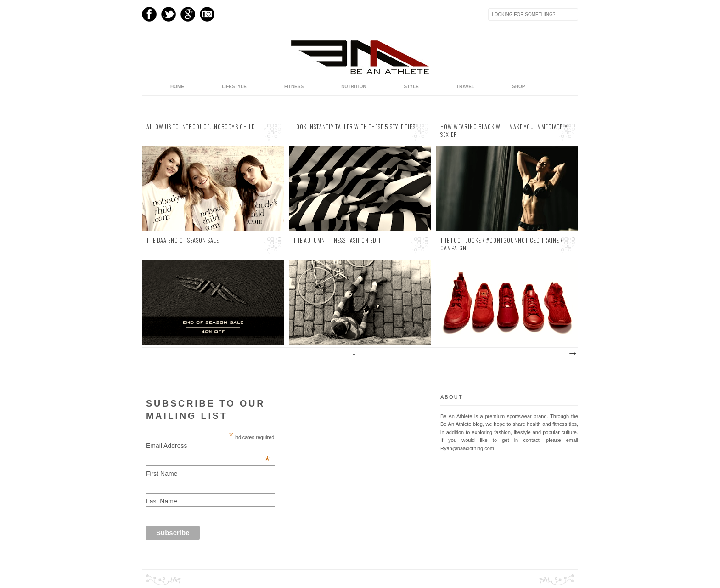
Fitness (294, 87)
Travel (465, 87)
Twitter (169, 14)
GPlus (188, 14)
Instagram (207, 14)
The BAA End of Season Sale (183, 240)
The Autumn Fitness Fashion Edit (337, 240)
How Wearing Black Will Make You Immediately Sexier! (504, 131)
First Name (162, 474)
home (177, 87)
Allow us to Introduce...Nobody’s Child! (202, 127)
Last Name (162, 501)
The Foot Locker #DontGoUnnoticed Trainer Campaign (502, 244)
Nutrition (354, 87)
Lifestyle (234, 87)
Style (411, 87)
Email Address (208, 446)
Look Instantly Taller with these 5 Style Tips (354, 127)
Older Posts (572, 354)
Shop (518, 87)
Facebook (149, 14)
